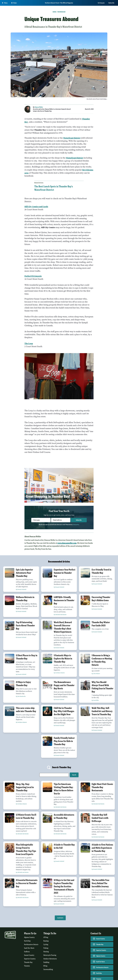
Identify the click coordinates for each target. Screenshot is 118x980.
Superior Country (30, 959)
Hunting (46, 952)
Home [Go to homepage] (14, 3)
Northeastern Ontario (31, 945)
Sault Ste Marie (100, 962)
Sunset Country (29, 955)
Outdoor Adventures (50, 959)
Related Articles (39, 183)
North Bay (27, 941)
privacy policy (76, 525)
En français (101, 3)
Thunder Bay (61, 12)
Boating (46, 941)
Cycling (46, 945)
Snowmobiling (48, 969)
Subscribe (111, 3)
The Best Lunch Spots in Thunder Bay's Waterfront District (54, 188)
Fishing (46, 948)
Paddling (46, 962)
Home (54, 12)
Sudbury (27, 952)
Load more (60, 918)
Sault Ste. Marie (29, 948)
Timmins (27, 966)
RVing (45, 966)
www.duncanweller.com (67, 543)
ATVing (46, 937)
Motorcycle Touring (50, 955)
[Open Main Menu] (5, 3)
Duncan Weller (39, 107)
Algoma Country (29, 937)
